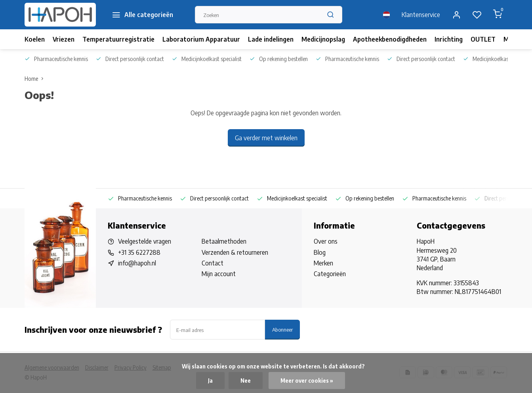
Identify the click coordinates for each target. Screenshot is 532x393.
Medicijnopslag (323, 39)
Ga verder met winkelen (266, 138)
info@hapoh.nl (137, 263)
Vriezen (64, 39)
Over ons (326, 241)
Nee (246, 381)
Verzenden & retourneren (235, 252)
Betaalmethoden (224, 241)
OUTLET (483, 39)
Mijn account (219, 274)
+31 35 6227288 (139, 252)
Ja (210, 381)
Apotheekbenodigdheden (390, 39)
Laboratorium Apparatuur (201, 39)
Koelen (35, 39)
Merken (323, 263)
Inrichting (449, 39)
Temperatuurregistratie (118, 39)
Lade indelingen (271, 39)
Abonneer (282, 329)
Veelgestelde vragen (145, 241)
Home (36, 79)
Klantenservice (421, 15)
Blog (320, 252)
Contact (213, 263)
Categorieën (330, 274)
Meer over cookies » (307, 381)
